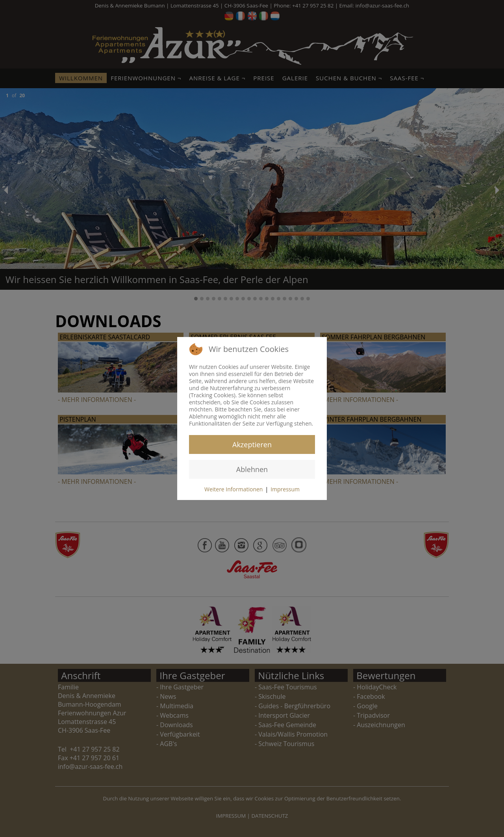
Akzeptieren (252, 444)
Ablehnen (252, 469)
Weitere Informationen (233, 489)
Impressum (285, 489)
